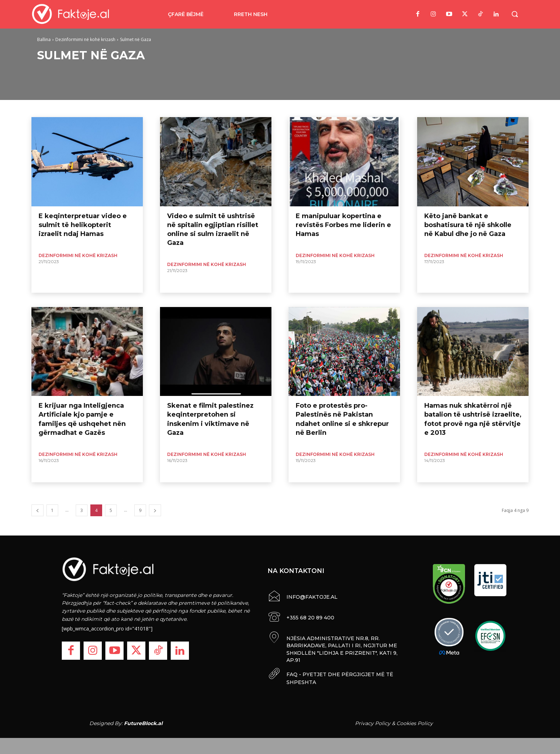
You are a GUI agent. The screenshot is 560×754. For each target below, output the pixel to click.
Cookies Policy (415, 722)
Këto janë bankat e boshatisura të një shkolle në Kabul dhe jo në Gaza (468, 225)
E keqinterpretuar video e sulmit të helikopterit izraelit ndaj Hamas (83, 225)
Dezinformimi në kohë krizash (85, 39)
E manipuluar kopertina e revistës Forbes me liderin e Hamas (343, 225)
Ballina (44, 39)
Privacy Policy (373, 722)
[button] (515, 14)
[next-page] (155, 510)
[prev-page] (37, 510)
